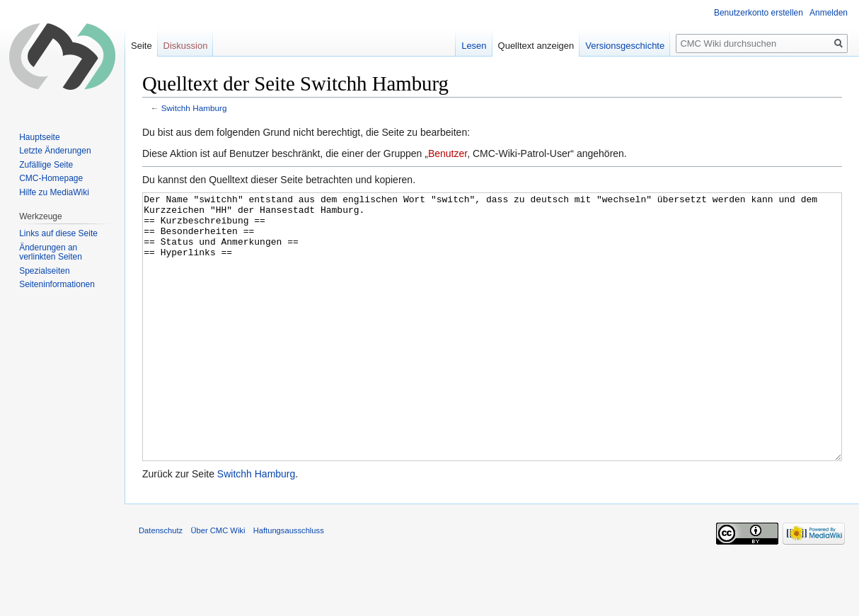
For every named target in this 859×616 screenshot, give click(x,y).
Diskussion (186, 46)
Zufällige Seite (46, 165)
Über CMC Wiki (218, 583)
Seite (142, 46)
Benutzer (448, 153)
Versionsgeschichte (625, 46)
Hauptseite (39, 137)
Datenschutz (161, 583)
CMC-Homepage (51, 178)
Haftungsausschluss (289, 583)
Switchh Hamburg (194, 108)
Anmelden (829, 13)
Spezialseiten (44, 271)
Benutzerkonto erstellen (759, 13)
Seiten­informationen (57, 284)
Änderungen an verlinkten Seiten (51, 252)
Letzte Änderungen (55, 151)
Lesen (474, 46)
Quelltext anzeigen (536, 46)
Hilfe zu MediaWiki (54, 192)
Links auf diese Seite (58, 233)
